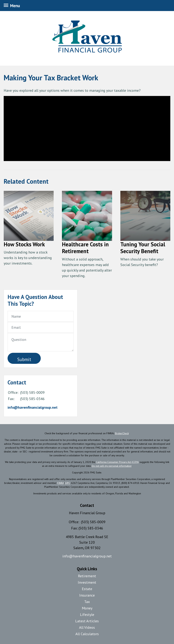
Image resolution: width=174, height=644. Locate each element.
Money (87, 608)
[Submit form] (24, 358)
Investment (87, 582)
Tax (87, 602)
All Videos (87, 627)
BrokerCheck (122, 433)
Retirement (87, 576)
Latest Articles (87, 621)
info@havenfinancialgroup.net (33, 407)
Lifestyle (87, 615)
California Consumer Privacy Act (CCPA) (117, 462)
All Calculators (87, 634)
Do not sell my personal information (112, 466)
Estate (87, 589)
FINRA (61, 483)
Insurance (87, 595)
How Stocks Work (24, 244)
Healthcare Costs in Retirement (85, 248)
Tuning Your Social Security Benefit (143, 248)
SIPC (67, 483)
